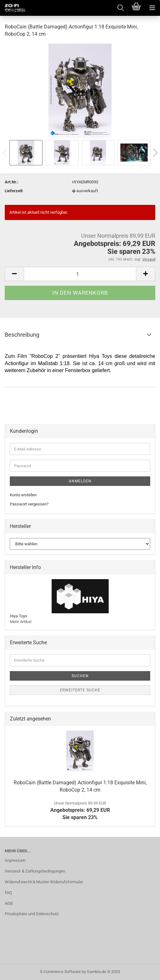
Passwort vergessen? (29, 504)
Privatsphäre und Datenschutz (32, 914)
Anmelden (80, 481)
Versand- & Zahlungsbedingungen (35, 871)
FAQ (8, 893)
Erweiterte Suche (80, 690)
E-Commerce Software (61, 972)
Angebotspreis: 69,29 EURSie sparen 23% (80, 811)
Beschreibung (22, 335)
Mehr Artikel (21, 622)
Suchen (80, 676)
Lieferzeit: (14, 191)
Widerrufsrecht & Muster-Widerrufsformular (44, 882)
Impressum (15, 860)
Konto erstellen (23, 495)
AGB (9, 903)
